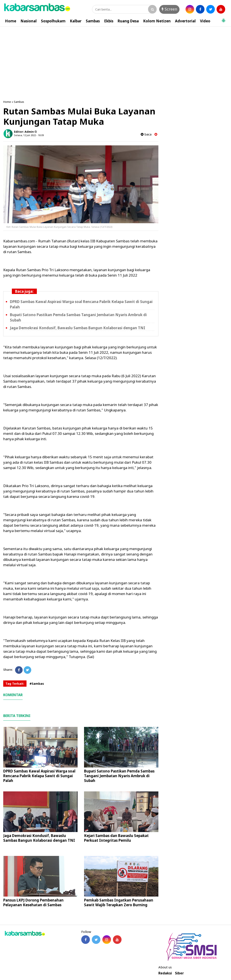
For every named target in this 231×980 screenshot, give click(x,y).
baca (146, 134)
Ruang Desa (128, 21)
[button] (223, 19)
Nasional (29, 21)
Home (11, 21)
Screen (169, 9)
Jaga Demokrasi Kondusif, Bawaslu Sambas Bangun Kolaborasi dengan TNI (78, 328)
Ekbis (109, 21)
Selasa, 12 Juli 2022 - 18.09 (29, 135)
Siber (179, 973)
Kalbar (76, 21)
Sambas (93, 21)
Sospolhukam (53, 21)
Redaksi (165, 973)
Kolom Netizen (157, 21)
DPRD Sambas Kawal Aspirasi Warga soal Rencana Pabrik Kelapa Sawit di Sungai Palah (39, 776)
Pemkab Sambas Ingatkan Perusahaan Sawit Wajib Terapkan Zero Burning (119, 902)
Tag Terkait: (15, 684)
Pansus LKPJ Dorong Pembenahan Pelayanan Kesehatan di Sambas (33, 902)
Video (205, 21)
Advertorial (185, 21)
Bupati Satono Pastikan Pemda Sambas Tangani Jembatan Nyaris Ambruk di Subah (119, 776)
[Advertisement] (115, 59)
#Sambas (37, 684)
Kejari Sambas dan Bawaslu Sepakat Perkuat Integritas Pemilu (116, 838)
